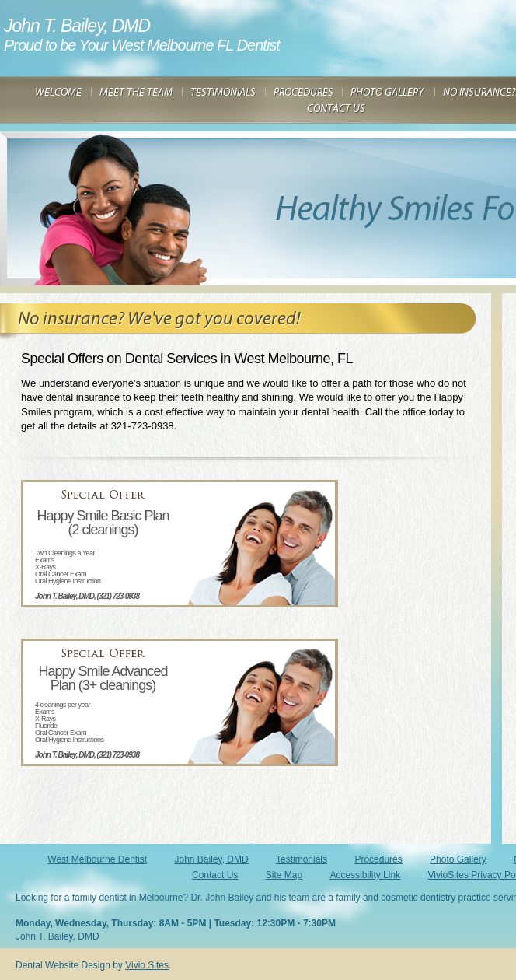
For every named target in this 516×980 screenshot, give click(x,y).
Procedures (378, 859)
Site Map (284, 875)
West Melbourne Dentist (97, 859)
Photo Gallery (458, 859)
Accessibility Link (365, 875)
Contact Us (215, 875)
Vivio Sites (147, 965)
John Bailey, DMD (212, 859)
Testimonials (302, 859)
